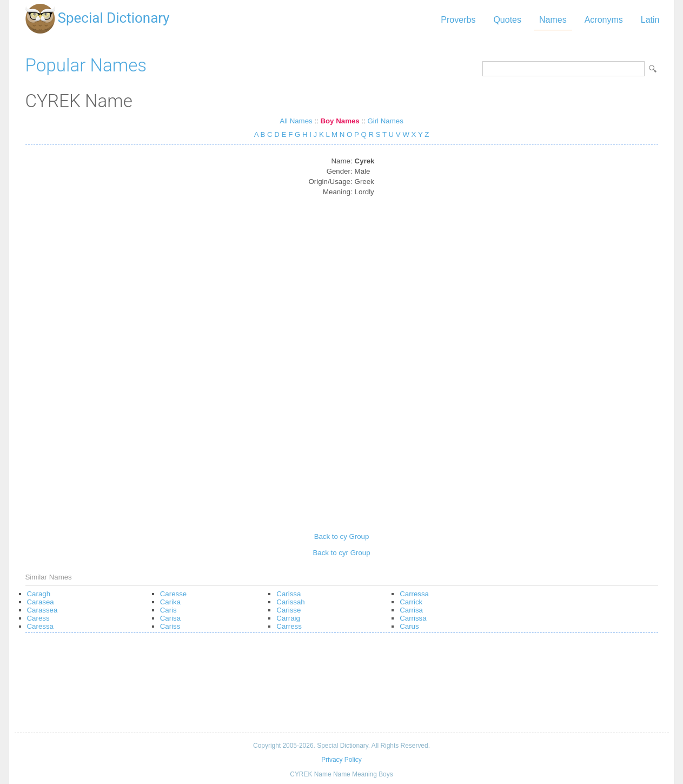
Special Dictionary (114, 18)
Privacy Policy (341, 760)
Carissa (289, 594)
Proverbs (458, 20)
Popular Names (86, 65)
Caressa (40, 626)
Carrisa (411, 610)
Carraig (288, 618)
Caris (168, 610)
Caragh (39, 594)
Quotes (507, 20)
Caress (38, 618)
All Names (296, 121)
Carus (409, 626)
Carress (289, 626)
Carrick (411, 602)
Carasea (41, 602)
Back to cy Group (342, 536)
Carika (170, 602)
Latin (650, 20)
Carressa (414, 594)
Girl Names (385, 121)
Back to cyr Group (341, 553)
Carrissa (413, 618)
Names (553, 20)
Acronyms (604, 20)
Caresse (173, 594)
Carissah (290, 602)
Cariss (170, 626)
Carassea (42, 610)
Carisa (170, 618)
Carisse (289, 610)
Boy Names (340, 121)
